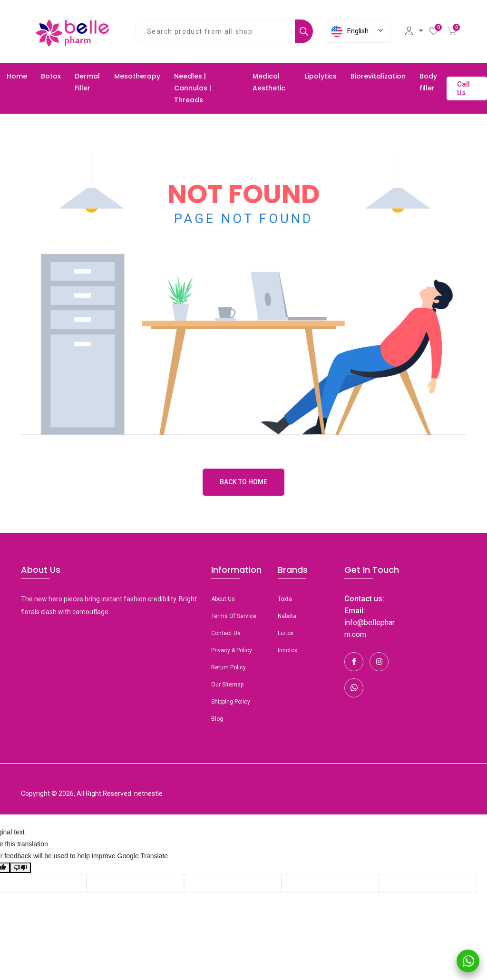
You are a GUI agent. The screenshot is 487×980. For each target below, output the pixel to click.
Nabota (287, 616)
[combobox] (215, 31)
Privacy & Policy (232, 650)
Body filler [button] (428, 82)
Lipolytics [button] (321, 76)
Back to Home (243, 482)
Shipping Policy (231, 702)
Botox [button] (51, 76)
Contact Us (226, 633)
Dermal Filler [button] (87, 82)
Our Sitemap (227, 685)
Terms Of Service (234, 616)
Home (17, 76)
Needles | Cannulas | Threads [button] (193, 88)
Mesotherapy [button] (137, 76)
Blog (217, 719)
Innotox (287, 650)
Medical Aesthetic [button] (269, 82)
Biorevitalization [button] (378, 76)
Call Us (463, 88)
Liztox (286, 633)
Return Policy (229, 667)
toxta (285, 599)
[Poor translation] (20, 868)
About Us (223, 599)
